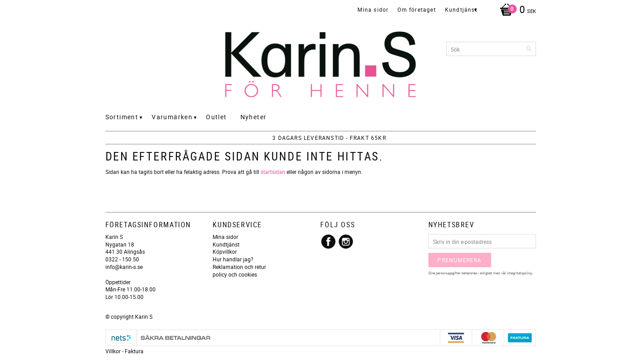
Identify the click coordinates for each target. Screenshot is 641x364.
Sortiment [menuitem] (122, 117)
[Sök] (529, 49)
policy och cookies (235, 274)
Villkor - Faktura (124, 351)
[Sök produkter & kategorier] (491, 49)
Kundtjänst (226, 244)
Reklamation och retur (239, 267)
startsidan (273, 172)
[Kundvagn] (516, 10)
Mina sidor (225, 237)
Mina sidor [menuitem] (373, 9)
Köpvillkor (225, 251)
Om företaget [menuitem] (416, 9)
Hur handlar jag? (233, 259)
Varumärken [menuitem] (172, 117)
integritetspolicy (520, 273)
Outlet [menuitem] (216, 117)
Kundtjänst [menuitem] (461, 9)
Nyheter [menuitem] (254, 117)
